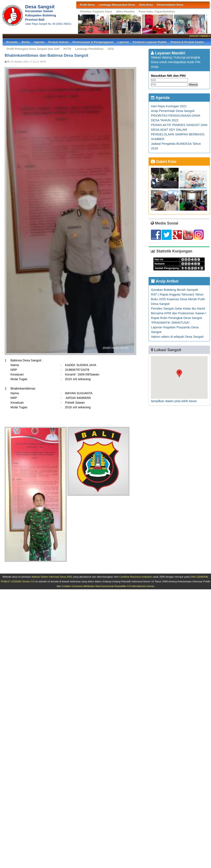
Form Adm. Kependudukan (156, 11)
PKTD (67, 49)
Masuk (193, 85)
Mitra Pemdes (125, 11)
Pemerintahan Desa (170, 5)
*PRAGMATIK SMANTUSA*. (171, 323)
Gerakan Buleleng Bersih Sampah (175, 290)
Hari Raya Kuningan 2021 (169, 106)
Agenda (39, 42)
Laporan (123, 42)
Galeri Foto (164, 162)
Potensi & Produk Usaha (187, 42)
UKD (111, 49)
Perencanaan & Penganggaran (93, 42)
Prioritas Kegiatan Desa (96, 11)
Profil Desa (87, 5)
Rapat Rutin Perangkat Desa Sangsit (176, 318)
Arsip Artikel (165, 281)
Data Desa (146, 5)
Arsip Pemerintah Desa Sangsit (173, 111)
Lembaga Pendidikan (89, 49)
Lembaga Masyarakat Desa (117, 5)
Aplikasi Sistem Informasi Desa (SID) (52, 577)
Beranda (12, 42)
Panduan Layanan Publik (150, 42)
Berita (26, 42)
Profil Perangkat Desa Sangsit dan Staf (33, 49)
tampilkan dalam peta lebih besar (174, 401)
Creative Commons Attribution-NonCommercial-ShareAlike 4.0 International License (108, 586)
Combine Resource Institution (136, 577)
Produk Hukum (59, 42)
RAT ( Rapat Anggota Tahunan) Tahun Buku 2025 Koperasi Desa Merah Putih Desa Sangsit (178, 299)
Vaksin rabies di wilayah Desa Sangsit (177, 337)
